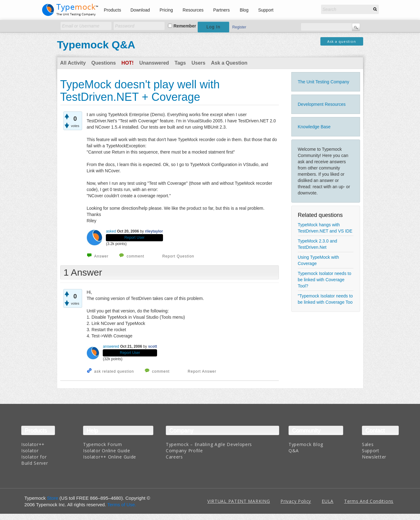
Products (113, 10)
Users (198, 63)
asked (111, 231)
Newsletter (374, 457)
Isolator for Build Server (35, 460)
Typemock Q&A (96, 45)
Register (239, 27)
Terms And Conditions (369, 501)
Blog (244, 10)
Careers (174, 457)
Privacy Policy (296, 501)
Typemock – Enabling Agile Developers (209, 444)
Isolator (30, 451)
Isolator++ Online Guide (110, 457)
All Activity (73, 63)
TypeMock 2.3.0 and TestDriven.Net (318, 244)
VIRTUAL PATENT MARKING (239, 501)
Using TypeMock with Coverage (319, 260)
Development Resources (322, 104)
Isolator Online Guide (107, 451)
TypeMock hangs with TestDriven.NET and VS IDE (325, 228)
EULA (328, 501)
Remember (185, 26)
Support (266, 10)
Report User (134, 238)
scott (153, 346)
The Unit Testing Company (324, 82)
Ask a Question (229, 63)
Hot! (128, 63)
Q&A (294, 451)
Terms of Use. (122, 505)
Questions (104, 63)
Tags (180, 63)
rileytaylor (154, 231)
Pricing (166, 10)
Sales (368, 444)
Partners (222, 10)
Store (53, 498)
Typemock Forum (103, 444)
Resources (193, 10)
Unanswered (154, 63)
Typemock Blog (306, 444)
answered (111, 346)
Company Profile (184, 451)
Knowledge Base (314, 127)
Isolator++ (33, 444)
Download (140, 10)
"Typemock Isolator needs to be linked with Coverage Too (325, 299)
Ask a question (342, 41)
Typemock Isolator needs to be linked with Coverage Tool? (325, 280)
